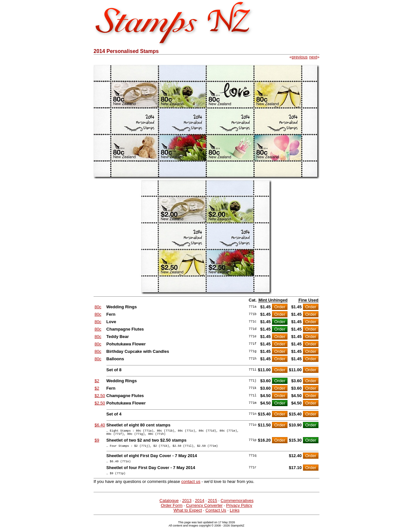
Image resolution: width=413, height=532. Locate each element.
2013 (187, 505)
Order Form (171, 510)
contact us (191, 486)
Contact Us (216, 515)
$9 (97, 442)
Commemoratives (237, 505)
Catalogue (169, 505)
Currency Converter (204, 510)
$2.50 (100, 396)
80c (98, 307)
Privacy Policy (239, 510)
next (313, 57)
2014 (200, 505)
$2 (97, 381)
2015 (212, 505)
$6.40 (100, 425)
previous (300, 57)
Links (235, 515)
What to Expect (188, 515)
